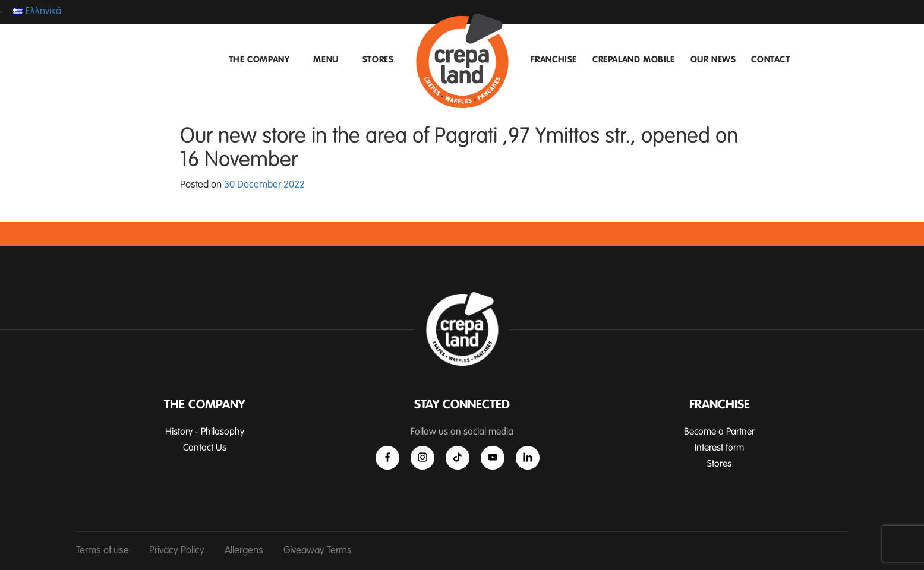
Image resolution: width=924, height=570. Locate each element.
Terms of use (103, 551)
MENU (326, 60)
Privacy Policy (177, 551)
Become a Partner (719, 432)
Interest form (719, 448)
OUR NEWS (713, 60)
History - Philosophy (205, 432)
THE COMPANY (259, 60)
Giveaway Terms (318, 551)
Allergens (244, 551)
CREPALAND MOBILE (634, 60)
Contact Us (205, 448)
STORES (378, 60)
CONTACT (770, 60)
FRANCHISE (554, 60)
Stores (719, 464)
